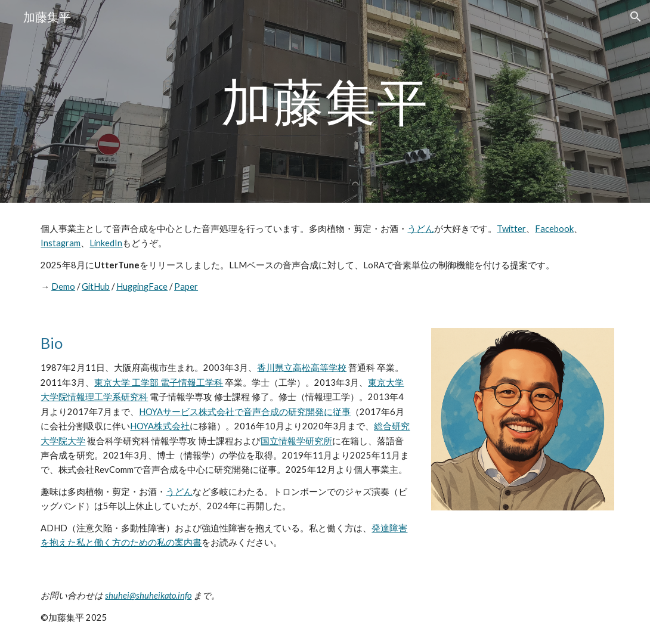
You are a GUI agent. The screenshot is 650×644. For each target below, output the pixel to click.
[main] (325, 101)
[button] (636, 17)
